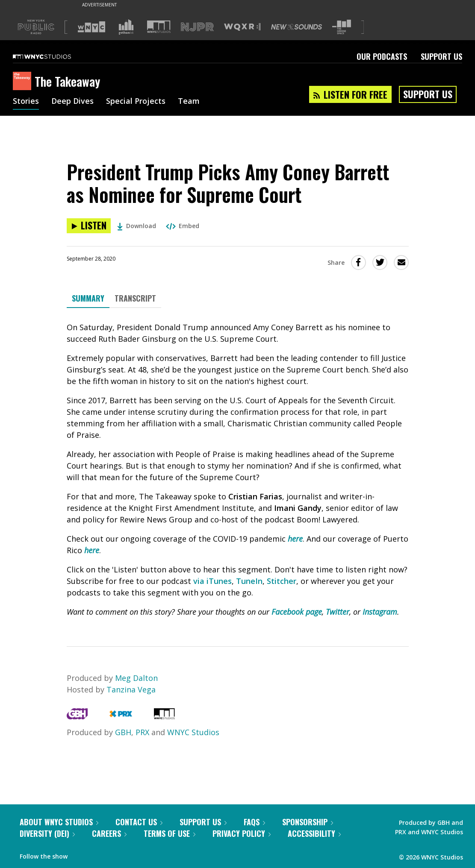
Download (137, 226)
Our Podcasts (382, 56)
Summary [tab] (88, 298)
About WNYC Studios (59, 822)
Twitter (338, 612)
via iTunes (212, 581)
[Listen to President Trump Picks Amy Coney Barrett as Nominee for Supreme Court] (89, 226)
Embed (183, 226)
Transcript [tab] (135, 298)
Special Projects (136, 102)
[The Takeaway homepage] (24, 82)
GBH (123, 732)
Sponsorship (308, 822)
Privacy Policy (242, 833)
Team (189, 102)
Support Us (441, 56)
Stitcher (282, 581)
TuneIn (249, 581)
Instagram (380, 612)
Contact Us (139, 822)
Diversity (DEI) (47, 833)
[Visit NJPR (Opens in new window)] (197, 27)
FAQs (254, 822)
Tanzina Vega (131, 689)
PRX (142, 732)
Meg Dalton (136, 678)
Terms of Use (170, 833)
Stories (26, 102)
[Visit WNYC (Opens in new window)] (91, 27)
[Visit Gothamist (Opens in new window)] (126, 27)
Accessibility (314, 833)
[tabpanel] (238, 470)
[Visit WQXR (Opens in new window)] (242, 27)
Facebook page (297, 612)
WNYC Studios (193, 732)
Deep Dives (72, 102)
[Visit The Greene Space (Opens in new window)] (342, 27)
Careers (109, 833)
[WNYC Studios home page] (53, 56)
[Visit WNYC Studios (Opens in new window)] (159, 27)
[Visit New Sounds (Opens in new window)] (297, 27)
